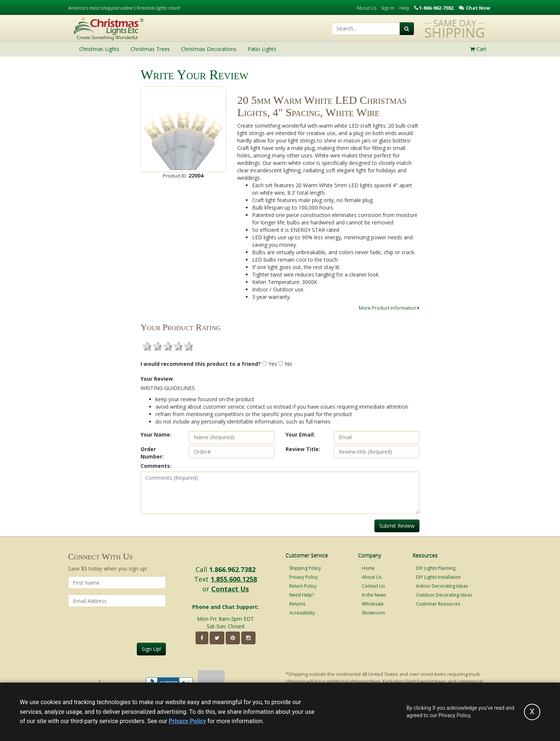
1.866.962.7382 (232, 569)
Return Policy (303, 586)
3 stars (167, 346)
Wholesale (373, 604)
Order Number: (152, 453)
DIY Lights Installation (438, 577)
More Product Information (389, 308)
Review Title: (303, 449)
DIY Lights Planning (436, 568)
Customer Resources (438, 604)
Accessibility (302, 613)
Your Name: (156, 435)
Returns (297, 604)
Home (368, 568)
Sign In (388, 8)
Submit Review (397, 526)
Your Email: (300, 435)
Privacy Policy (303, 577)
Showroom (373, 613)
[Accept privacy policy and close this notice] (532, 712)
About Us (366, 8)
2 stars (156, 346)
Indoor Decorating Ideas (442, 586)
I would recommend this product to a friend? (201, 364)
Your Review (157, 379)
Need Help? (302, 595)
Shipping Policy (305, 568)
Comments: (156, 466)
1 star (146, 346)
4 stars (177, 346)
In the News (374, 595)
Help (404, 8)
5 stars (187, 346)
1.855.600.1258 (234, 579)
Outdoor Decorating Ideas (444, 595)
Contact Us (230, 589)
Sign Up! (151, 649)
